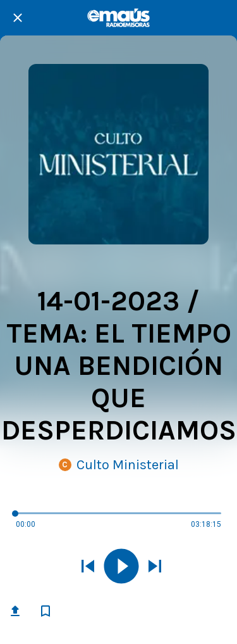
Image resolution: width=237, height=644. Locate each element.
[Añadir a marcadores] (46, 611)
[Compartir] (15, 611)
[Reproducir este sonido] (121, 567)
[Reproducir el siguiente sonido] (155, 567)
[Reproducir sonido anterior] (88, 567)
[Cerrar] (18, 18)
